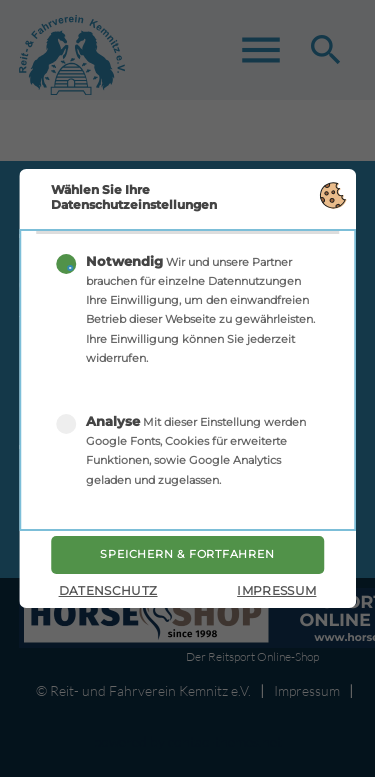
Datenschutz (108, 590)
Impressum (276, 590)
